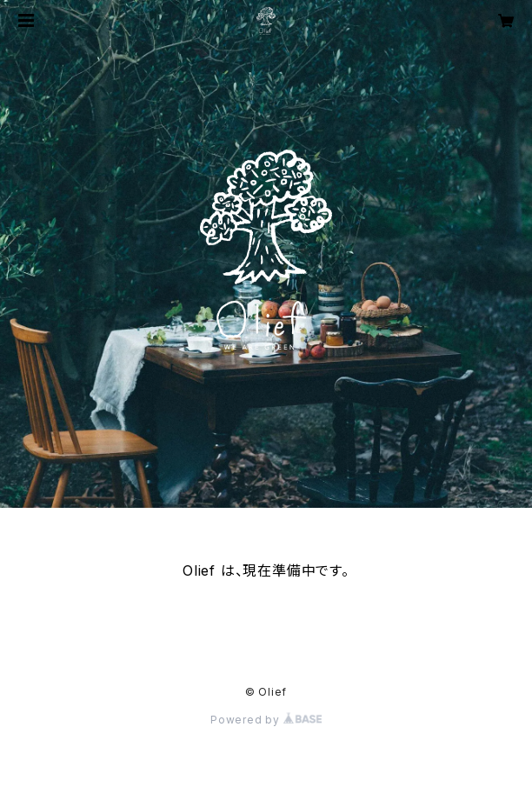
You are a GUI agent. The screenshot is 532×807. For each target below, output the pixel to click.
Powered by (266, 720)
